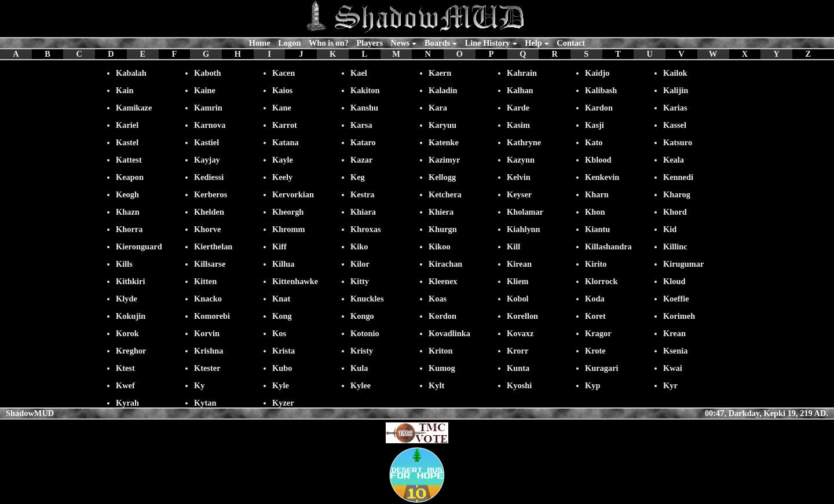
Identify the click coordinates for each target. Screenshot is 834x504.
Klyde (127, 299)
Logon (289, 43)
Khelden (209, 212)
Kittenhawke (295, 281)
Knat (281, 299)
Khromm (289, 229)
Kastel (127, 142)
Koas (438, 299)
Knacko (208, 299)
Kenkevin (602, 177)
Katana (286, 142)
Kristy (362, 351)
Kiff (279, 247)
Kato (594, 142)
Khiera (441, 212)
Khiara (363, 212)
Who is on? (329, 43)
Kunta (518, 368)
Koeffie (676, 299)
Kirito (596, 264)
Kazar (361, 160)
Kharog (677, 194)
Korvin (207, 333)
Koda (595, 299)
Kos (279, 333)
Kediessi (209, 177)
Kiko (359, 247)
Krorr (517, 351)
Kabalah (131, 73)
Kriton (441, 351)
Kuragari (602, 368)
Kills (124, 264)
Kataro (363, 142)
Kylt (436, 385)
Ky (199, 385)
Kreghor (131, 351)
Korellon (522, 316)
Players (370, 43)
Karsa (361, 125)
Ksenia (675, 351)
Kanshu (364, 108)
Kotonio (365, 333)
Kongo (362, 316)
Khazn (128, 212)
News (400, 43)
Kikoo (440, 247)
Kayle (283, 160)
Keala (674, 160)
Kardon (599, 108)
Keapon (130, 177)
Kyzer (283, 403)
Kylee (361, 385)
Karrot (285, 125)
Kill (513, 247)
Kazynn (521, 160)
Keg (358, 177)
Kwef (125, 385)
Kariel (127, 125)
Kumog (442, 368)
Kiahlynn (524, 229)
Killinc (675, 247)
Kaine (205, 90)
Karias (675, 108)
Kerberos (211, 194)
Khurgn (443, 229)
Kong (282, 316)
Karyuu (442, 125)
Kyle (281, 385)
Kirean (519, 264)
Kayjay (207, 160)
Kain (125, 90)
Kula (359, 368)
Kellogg (442, 177)
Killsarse (210, 264)
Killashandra (608, 247)
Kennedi (678, 177)
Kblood (598, 160)
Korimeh (679, 316)
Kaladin (443, 90)
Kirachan (445, 264)
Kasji (595, 125)
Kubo (282, 368)
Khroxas (366, 229)
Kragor (598, 333)
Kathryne (524, 142)
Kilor (360, 264)
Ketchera (445, 194)
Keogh (127, 194)
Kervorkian (293, 194)
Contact (571, 43)
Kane (282, 108)
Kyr (670, 385)
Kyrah (127, 403)
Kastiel (206, 142)
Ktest (125, 368)
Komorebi (212, 316)
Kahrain (522, 73)
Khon (595, 212)
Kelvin (519, 177)
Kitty (360, 281)
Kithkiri (130, 281)
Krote (595, 351)
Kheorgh (288, 212)
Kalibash (601, 90)
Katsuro (678, 142)
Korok (127, 333)
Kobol (518, 299)
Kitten (205, 281)
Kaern (440, 73)
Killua (283, 264)
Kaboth (207, 73)
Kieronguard (139, 247)
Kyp (592, 385)
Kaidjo (597, 73)
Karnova (210, 125)
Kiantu (597, 229)
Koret (595, 316)
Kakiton (365, 90)
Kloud (674, 281)
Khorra (129, 229)
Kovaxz (520, 333)
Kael (359, 73)
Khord (675, 212)
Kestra (363, 194)
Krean (674, 333)
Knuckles (367, 299)
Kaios (282, 90)
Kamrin (208, 108)
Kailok (675, 73)
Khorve (207, 229)
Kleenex (443, 281)
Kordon (442, 316)
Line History (488, 43)
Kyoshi (519, 385)
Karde (518, 108)
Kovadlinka (449, 333)
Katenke (444, 142)
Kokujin (131, 316)
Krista (284, 351)
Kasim (518, 125)
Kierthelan (213, 247)
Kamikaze (134, 108)
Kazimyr (444, 160)
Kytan (205, 403)
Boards (437, 43)
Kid (670, 229)
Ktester (207, 368)
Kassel (675, 125)
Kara (438, 108)
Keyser (519, 194)
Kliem (518, 281)
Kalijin (676, 90)
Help (533, 43)
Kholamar (525, 212)
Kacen (284, 73)
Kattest (129, 160)
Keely (282, 177)
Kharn (597, 194)
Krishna (209, 351)
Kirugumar (683, 264)
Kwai (673, 368)
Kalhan (520, 90)
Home (260, 43)
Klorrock (601, 281)
